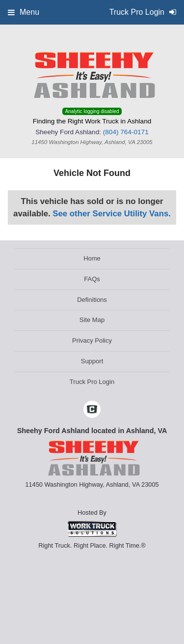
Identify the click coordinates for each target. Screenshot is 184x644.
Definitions (92, 300)
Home (92, 258)
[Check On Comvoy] (92, 410)
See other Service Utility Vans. (112, 214)
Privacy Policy (92, 340)
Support (92, 361)
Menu (24, 12)
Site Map (92, 320)
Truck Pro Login (92, 382)
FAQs (92, 279)
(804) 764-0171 (126, 132)
